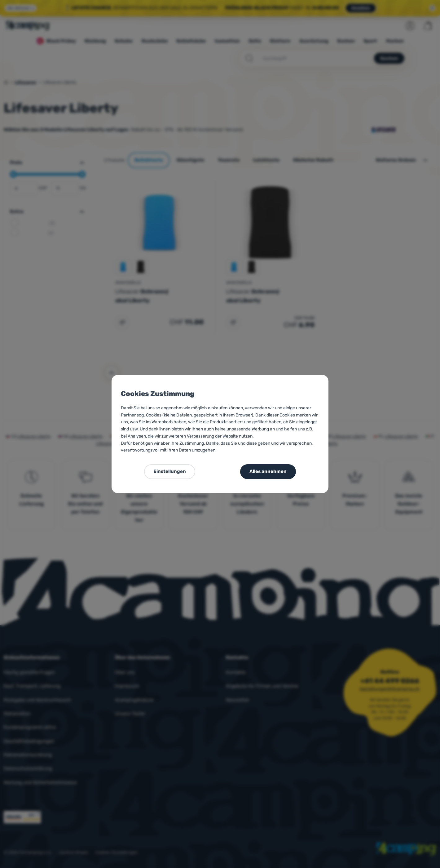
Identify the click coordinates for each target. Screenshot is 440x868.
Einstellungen (170, 471)
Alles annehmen (268, 471)
